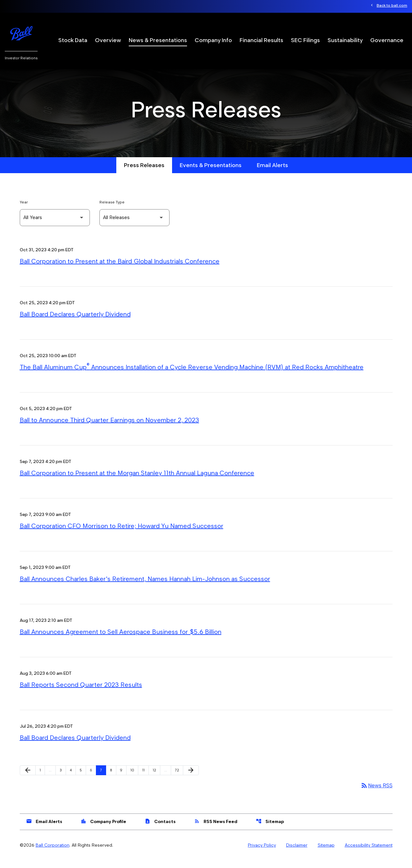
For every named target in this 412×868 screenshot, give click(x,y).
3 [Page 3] (63, 778)
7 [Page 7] (103, 778)
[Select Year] (55, 225)
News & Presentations (158, 40)
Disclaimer (297, 853)
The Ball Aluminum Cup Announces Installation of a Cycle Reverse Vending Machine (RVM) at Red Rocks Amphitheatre (192, 375)
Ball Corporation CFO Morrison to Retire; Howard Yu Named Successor (122, 533)
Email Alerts (272, 173)
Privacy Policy (262, 853)
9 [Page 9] (123, 778)
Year (24, 210)
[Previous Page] (28, 778)
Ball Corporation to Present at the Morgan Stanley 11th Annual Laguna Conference (137, 481)
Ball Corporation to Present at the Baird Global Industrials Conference (120, 269)
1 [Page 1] (42, 778)
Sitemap (270, 829)
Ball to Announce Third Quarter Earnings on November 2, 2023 (109, 428)
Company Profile (103, 829)
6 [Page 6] (93, 778)
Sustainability (345, 40)
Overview (108, 40)
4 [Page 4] (73, 778)
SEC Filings (305, 40)
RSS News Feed (216, 829)
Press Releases (144, 173)
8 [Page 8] (113, 778)
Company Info (213, 40)
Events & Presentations (211, 173)
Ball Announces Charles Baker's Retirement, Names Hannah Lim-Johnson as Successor (145, 586)
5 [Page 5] (83, 778)
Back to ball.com (392, 6)
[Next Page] (191, 778)
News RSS (376, 793)
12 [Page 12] (156, 778)
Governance (387, 40)
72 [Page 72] (179, 778)
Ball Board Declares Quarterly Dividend (75, 322)
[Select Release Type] (134, 225)
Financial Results (261, 40)
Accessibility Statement (369, 853)
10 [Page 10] (134, 778)
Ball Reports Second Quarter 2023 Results (81, 692)
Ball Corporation (53, 853)
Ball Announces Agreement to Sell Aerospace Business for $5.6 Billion (121, 639)
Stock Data (73, 40)
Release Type (112, 210)
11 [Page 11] (145, 778)
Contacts (160, 829)
